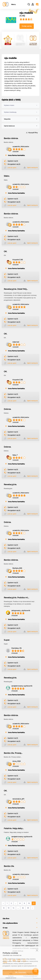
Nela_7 (15, 455)
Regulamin (30, 974)
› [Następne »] (32, 908)
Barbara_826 (17, 568)
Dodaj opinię (27, 26)
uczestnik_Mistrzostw (21, 147)
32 (23, 908)
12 (4, 908)
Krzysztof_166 (18, 260)
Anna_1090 (17, 761)
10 (29, 903)
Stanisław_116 (16, 648)
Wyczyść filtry (33, 133)
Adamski (16, 342)
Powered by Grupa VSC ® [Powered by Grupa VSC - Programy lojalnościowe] (10, 971)
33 (28, 908)
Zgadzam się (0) (13, 161)
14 (13, 908)
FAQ (11, 974)
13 (9, 908)
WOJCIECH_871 (18, 799)
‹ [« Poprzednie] (3, 903)
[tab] (20, 919)
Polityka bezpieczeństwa (11, 977)
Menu (13, 4)
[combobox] (20, 105)
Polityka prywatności (30, 976)
